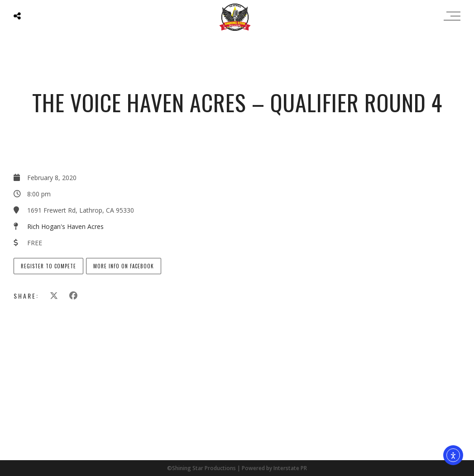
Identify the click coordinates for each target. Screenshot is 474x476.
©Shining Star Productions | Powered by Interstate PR (237, 468)
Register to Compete (48, 266)
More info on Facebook (124, 266)
